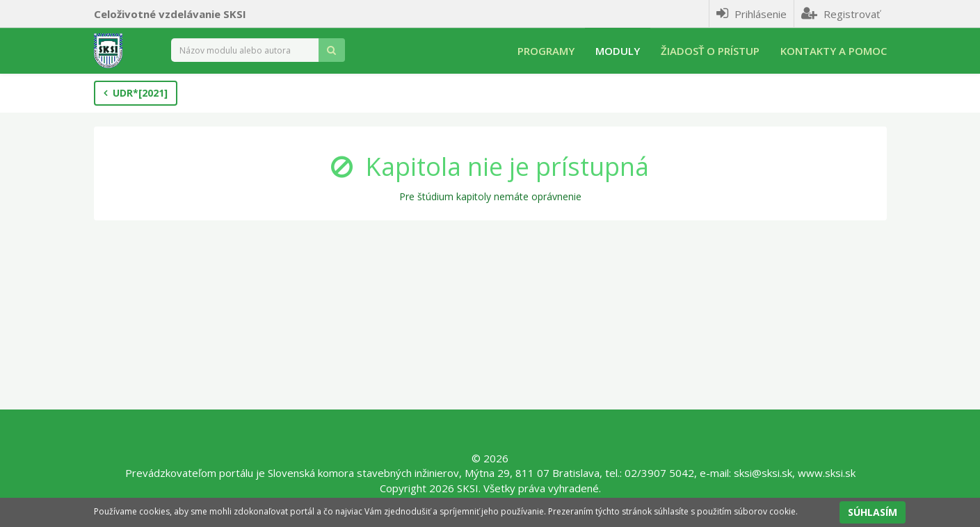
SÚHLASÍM (873, 512)
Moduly (618, 51)
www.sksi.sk (827, 473)
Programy (546, 51)
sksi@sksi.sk (763, 473)
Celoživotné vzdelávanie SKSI (170, 14)
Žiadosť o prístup (710, 51)
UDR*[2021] (136, 93)
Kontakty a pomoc (834, 51)
